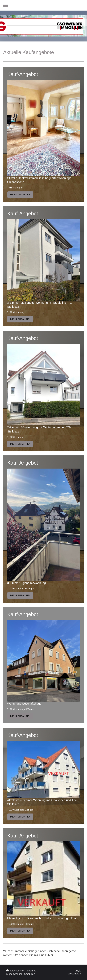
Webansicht (74, 974)
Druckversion (16, 971)
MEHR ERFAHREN (20, 195)
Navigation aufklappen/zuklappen (43, 5)
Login (78, 970)
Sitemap (32, 971)
